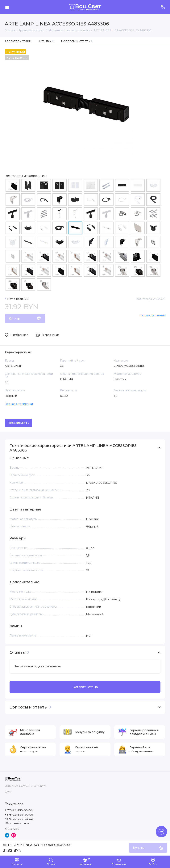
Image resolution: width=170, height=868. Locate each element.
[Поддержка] (163, 7)
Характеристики (18, 41)
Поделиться (18, 423)
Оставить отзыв (85, 687)
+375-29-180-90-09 (19, 810)
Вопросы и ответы (77, 41)
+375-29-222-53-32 (19, 819)
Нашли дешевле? (153, 315)
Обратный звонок (17, 823)
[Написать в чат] (161, 832)
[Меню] (7, 7)
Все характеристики (19, 404)
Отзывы (47, 41)
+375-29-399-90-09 (19, 814)
